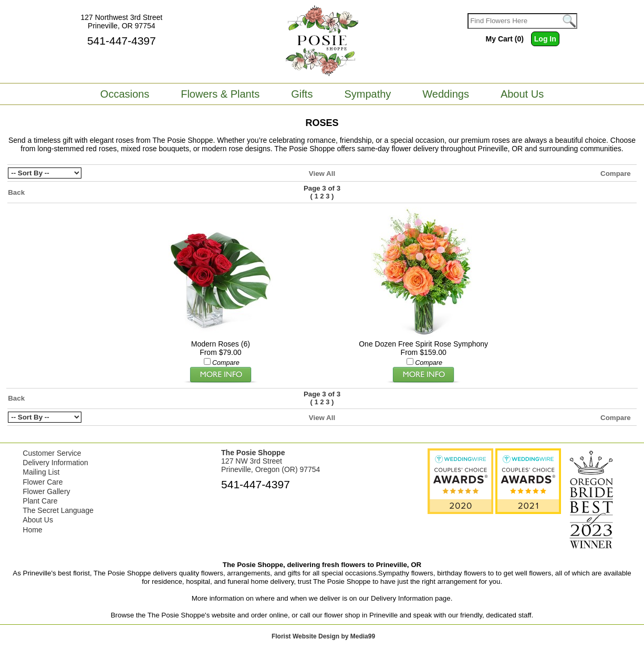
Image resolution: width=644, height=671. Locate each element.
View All (322, 174)
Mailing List (41, 472)
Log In (545, 39)
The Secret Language (58, 510)
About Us (38, 520)
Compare (616, 174)
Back (16, 192)
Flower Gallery (46, 491)
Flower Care (43, 482)
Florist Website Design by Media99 (323, 636)
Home (32, 530)
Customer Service (52, 453)
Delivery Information (55, 463)
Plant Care (40, 501)
